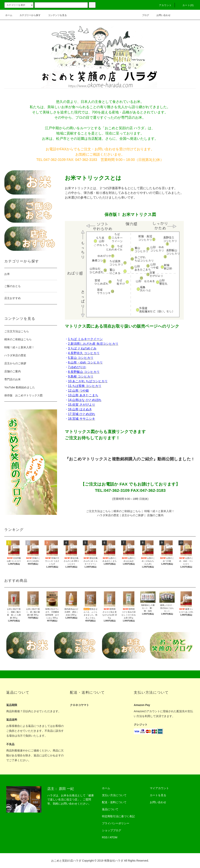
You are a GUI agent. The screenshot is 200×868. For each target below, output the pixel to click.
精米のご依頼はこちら (127, 511)
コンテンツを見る (55, 15)
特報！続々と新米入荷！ (159, 511)
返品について (110, 809)
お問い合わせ (161, 15)
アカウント (163, 5)
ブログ (143, 15)
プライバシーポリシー (116, 823)
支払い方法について (114, 795)
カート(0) (186, 5)
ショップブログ (112, 830)
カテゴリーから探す (28, 15)
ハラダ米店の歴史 (108, 515)
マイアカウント (159, 788)
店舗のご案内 (155, 515)
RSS (105, 837)
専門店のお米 (12, 379)
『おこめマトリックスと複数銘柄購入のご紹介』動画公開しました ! (129, 459)
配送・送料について (114, 802)
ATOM (114, 837)
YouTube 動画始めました (20, 387)
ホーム (9, 15)
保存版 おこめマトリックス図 (23, 395)
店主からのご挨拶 (133, 515)
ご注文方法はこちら (98, 511)
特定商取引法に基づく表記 (118, 816)
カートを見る (158, 795)
